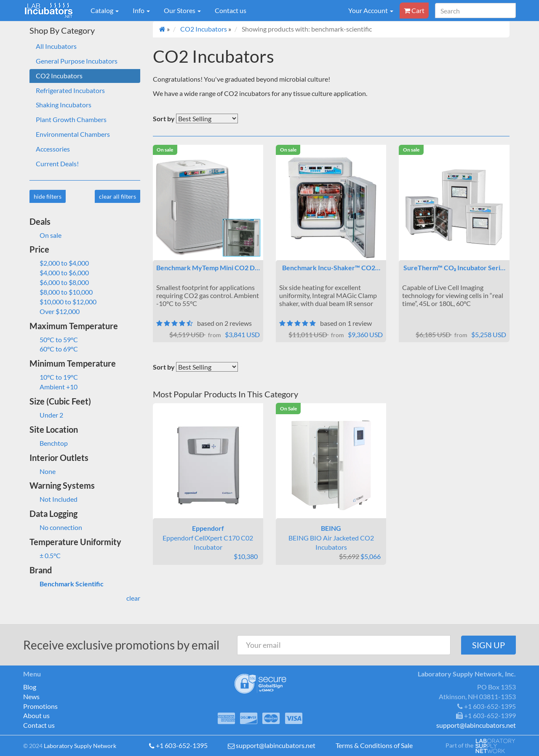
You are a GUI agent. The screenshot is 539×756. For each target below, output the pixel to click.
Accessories (53, 149)
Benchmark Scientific (67, 584)
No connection (56, 527)
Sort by (164, 118)
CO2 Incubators (59, 76)
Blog (30, 687)
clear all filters (117, 196)
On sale (45, 235)
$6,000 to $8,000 (59, 282)
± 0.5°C (45, 555)
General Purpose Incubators (77, 61)
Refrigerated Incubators (70, 90)
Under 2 (46, 415)
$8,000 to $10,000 (61, 292)
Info (141, 10)
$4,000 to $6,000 (59, 273)
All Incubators (56, 46)
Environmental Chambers (73, 134)
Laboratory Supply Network (80, 746)
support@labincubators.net (276, 745)
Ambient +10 (53, 387)
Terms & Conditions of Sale (374, 745)
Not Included (53, 499)
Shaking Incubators (64, 105)
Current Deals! (57, 164)
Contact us (231, 10)
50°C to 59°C (54, 339)
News (31, 696)
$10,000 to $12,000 (63, 302)
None (43, 471)
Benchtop (49, 443)
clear (133, 598)
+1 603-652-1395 (182, 745)
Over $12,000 (55, 311)
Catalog (105, 10)
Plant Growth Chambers (71, 119)
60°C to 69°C (54, 349)
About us (36, 715)
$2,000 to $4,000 (59, 263)
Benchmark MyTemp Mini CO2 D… (208, 268)
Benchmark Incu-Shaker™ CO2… (331, 268)
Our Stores (182, 10)
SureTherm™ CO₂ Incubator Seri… (454, 268)
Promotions (40, 706)
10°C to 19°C (54, 377)
